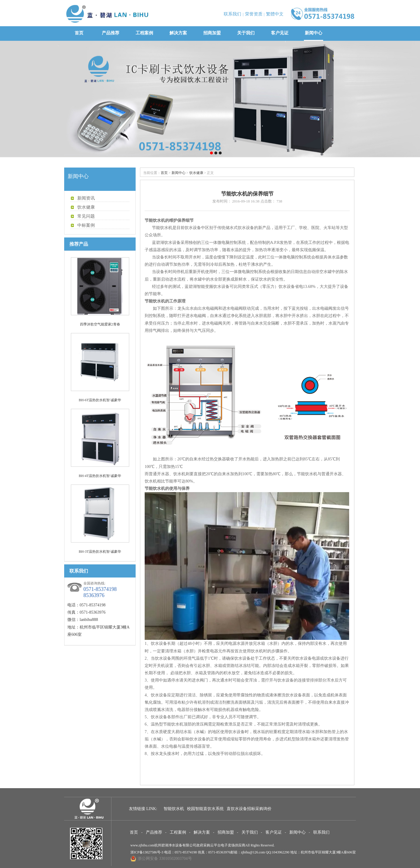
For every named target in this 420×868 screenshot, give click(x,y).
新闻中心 (314, 33)
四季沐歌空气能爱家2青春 (100, 324)
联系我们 (232, 14)
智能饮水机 (174, 809)
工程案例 (144, 33)
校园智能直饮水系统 (205, 809)
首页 (79, 33)
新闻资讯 (86, 198)
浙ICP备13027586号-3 (147, 852)
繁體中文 (275, 14)
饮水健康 (86, 207)
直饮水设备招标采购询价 (249, 809)
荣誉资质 (254, 14)
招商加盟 (212, 33)
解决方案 (178, 33)
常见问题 (86, 216)
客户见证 (280, 33)
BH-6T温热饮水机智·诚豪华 (100, 400)
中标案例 (86, 225)
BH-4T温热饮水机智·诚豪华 (100, 476)
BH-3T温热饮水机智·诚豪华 (100, 552)
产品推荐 (111, 33)
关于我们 (246, 33)
